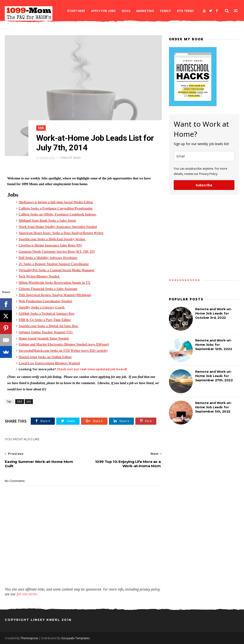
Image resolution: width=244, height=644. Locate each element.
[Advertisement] (83, 573)
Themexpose (29, 638)
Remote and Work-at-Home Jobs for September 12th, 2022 (214, 345)
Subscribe (204, 185)
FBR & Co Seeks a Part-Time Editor (45, 320)
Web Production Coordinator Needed (45, 301)
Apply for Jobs (103, 11)
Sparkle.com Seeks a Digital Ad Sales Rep (48, 326)
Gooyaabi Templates (75, 638)
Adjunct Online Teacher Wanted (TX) (46, 332)
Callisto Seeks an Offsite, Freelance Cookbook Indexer (57, 214)
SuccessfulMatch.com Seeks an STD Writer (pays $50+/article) (63, 351)
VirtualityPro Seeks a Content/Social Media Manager (56, 270)
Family (165, 11)
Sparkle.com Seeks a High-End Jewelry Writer (52, 239)
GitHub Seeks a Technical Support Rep (46, 314)
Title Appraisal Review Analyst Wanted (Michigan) (55, 295)
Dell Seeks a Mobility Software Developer (48, 258)
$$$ (41, 128)
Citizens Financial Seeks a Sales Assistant (48, 289)
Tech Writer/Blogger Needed (39, 276)
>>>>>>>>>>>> (185, 280)
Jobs (29, 401)
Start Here (76, 11)
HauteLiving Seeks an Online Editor (45, 357)
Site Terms (185, 11)
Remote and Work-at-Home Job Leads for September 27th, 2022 (214, 376)
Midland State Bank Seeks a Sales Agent (47, 221)
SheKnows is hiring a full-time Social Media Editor (56, 202)
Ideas (126, 11)
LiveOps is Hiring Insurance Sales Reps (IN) (50, 245)
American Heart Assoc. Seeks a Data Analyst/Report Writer (61, 233)
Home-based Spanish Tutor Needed (44, 338)
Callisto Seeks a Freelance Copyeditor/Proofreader (56, 208)
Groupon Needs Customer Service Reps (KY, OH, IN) (57, 252)
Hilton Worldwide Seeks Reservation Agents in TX (54, 283)
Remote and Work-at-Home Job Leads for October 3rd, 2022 (213, 313)
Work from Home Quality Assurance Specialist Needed (58, 227)
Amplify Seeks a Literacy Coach (41, 307)
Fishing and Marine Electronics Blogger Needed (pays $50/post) (64, 344)
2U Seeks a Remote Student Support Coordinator (54, 264)
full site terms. (27, 594)
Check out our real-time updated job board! (92, 369)
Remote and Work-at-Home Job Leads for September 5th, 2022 (213, 407)
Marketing (145, 11)
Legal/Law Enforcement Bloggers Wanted (49, 363)
